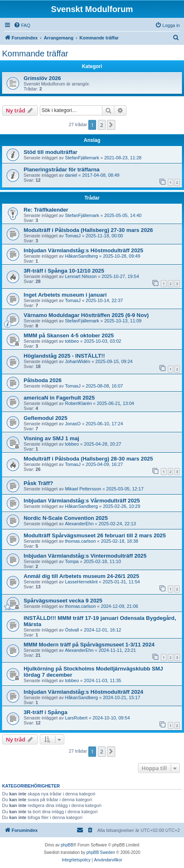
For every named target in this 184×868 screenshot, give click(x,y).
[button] (111, 125)
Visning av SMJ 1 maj (51, 438)
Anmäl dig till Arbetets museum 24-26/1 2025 (81, 576)
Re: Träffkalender (46, 210)
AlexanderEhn (79, 524)
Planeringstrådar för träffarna (62, 169)
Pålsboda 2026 (43, 380)
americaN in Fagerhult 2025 (59, 398)
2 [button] (102, 125)
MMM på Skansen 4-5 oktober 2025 (69, 335)
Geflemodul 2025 (46, 418)
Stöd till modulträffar (51, 152)
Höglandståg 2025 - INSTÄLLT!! (64, 356)
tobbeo (72, 341)
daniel (71, 175)
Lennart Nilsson (81, 276)
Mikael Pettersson (83, 489)
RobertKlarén (79, 403)
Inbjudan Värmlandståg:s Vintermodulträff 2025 (85, 556)
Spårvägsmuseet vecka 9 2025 (63, 601)
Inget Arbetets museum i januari (65, 295)
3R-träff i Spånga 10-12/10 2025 (64, 271)
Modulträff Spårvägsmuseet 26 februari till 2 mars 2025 (95, 535)
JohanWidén (78, 361)
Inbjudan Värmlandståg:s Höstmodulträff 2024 (84, 692)
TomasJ (73, 236)
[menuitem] (22, 25)
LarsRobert (76, 718)
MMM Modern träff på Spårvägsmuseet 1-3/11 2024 (89, 645)
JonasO (73, 424)
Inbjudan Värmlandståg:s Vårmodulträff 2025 (82, 501)
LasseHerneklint (81, 582)
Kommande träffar (35, 54)
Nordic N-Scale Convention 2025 (66, 518)
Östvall (72, 630)
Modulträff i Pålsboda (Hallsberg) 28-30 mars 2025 (88, 459)
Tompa (72, 561)
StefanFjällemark (82, 158)
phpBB (67, 845)
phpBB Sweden (101, 852)
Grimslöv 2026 (42, 78)
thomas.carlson (81, 541)
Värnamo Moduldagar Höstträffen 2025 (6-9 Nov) (86, 315)
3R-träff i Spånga (46, 712)
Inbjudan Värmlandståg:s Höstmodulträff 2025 (84, 250)
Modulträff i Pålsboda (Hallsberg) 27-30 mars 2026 (88, 230)
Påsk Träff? (38, 483)
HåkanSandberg (82, 256)
